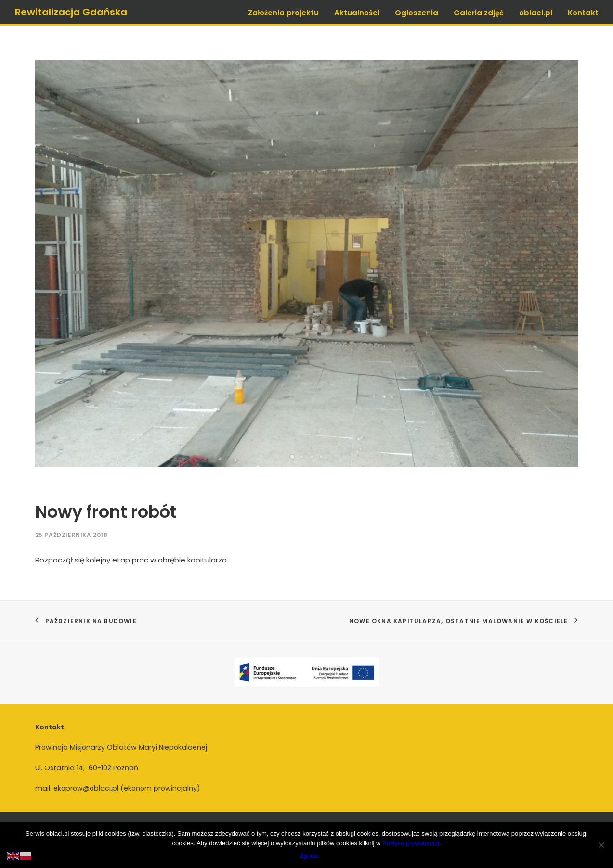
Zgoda (309, 856)
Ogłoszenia (417, 13)
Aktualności (357, 13)
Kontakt (583, 13)
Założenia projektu (283, 13)
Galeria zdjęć (479, 13)
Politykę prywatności (411, 843)
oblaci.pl (536, 13)
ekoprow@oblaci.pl (86, 788)
